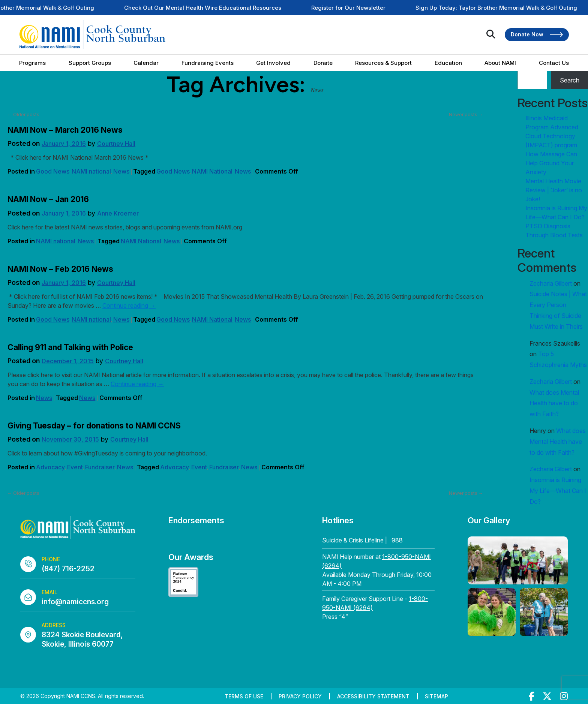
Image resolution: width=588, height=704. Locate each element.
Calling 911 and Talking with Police (70, 347)
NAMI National (212, 171)
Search (570, 80)
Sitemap (436, 696)
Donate (323, 63)
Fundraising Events (208, 63)
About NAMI (500, 63)
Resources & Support (383, 63)
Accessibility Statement (373, 696)
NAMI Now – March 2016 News (65, 130)
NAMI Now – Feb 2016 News (60, 269)
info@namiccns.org (75, 602)
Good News (53, 171)
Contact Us (554, 63)
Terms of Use (244, 696)
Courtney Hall (116, 144)
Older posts (23, 115)
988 (397, 540)
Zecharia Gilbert (551, 283)
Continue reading (129, 306)
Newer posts (466, 115)
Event (75, 467)
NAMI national (91, 171)
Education (448, 63)
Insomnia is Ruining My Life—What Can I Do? (558, 491)
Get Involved (273, 63)
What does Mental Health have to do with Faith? (554, 403)
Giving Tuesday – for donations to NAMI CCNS (94, 426)
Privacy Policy (300, 696)
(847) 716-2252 (68, 569)
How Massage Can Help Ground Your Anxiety (551, 163)
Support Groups (90, 63)
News (121, 171)
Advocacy (50, 467)
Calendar (146, 63)
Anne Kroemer (118, 213)
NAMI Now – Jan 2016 (48, 199)
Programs (32, 63)
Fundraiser (100, 467)
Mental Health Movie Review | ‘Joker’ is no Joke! (554, 190)
